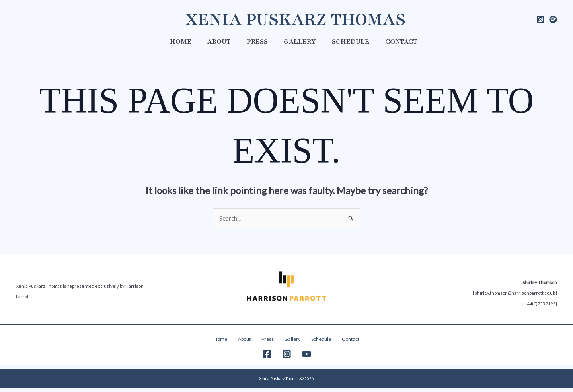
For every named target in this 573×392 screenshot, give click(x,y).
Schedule (351, 42)
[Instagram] (540, 19)
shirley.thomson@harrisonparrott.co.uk (515, 295)
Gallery (300, 42)
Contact (401, 42)
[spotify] (553, 19)
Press (257, 42)
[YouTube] (307, 358)
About (219, 42)
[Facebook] (267, 358)
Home (181, 42)
